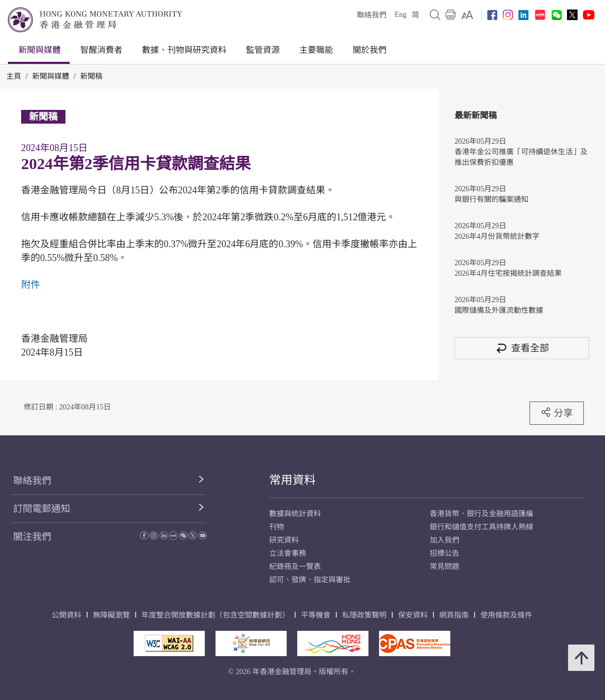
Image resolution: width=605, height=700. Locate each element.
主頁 (14, 76)
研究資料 (284, 540)
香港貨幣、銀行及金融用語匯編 (481, 514)
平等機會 (316, 615)
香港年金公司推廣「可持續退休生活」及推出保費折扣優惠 (521, 157)
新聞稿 (91, 76)
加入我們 (445, 540)
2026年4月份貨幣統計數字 (497, 236)
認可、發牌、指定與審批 (310, 580)
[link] (467, 15)
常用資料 (292, 480)
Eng (400, 15)
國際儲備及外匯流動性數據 (499, 310)
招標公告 (445, 553)
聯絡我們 (372, 15)
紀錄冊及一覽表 (295, 567)
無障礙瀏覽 (111, 615)
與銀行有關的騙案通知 (491, 199)
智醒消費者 (101, 50)
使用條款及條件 (506, 615)
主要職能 (316, 50)
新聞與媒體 (40, 50)
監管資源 (263, 50)
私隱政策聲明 (364, 615)
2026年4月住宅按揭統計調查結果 (508, 273)
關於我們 (370, 50)
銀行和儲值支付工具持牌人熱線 (481, 527)
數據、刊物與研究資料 (184, 50)
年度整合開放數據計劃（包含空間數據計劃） (215, 615)
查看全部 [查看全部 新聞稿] (522, 348)
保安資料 (413, 615)
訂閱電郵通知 (42, 509)
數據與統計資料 (295, 514)
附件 (31, 285)
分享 (557, 413)
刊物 (277, 527)
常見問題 (445, 567)
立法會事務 (288, 553)
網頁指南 (454, 615)
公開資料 (67, 615)
